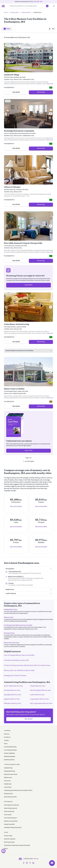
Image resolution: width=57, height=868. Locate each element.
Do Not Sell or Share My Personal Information (17, 845)
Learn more (28, 450)
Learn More (29, 285)
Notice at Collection (10, 839)
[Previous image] (6, 58)
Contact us (7, 737)
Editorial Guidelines (10, 757)
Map (52, 29)
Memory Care (15, 12)
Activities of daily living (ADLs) (13, 828)
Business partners (9, 760)
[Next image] (51, 58)
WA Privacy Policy (9, 842)
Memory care (8, 778)
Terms (6, 849)
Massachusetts (26, 12)
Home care (7, 781)
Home (6, 12)
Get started (28, 719)
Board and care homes (11, 774)
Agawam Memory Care (12, 699)
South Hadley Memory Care (13, 686)
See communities (16, 507)
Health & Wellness (28, 594)
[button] (47, 6)
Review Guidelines (9, 753)
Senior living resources (11, 808)
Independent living (9, 771)
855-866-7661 (38, 2)
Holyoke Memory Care (38, 686)
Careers (6, 740)
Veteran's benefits (9, 824)
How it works (8, 815)
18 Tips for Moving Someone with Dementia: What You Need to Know (27, 665)
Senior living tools (9, 812)
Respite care (8, 784)
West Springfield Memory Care (40, 690)
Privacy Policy (8, 836)
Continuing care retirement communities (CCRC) (18, 790)
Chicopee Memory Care (12, 690)
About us (7, 734)
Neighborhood (28, 590)
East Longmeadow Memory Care (41, 703)
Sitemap (36, 859)
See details (16, 92)
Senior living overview (10, 797)
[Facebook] (24, 863)
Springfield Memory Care (13, 695)
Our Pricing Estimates (10, 750)
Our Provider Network (10, 818)
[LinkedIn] (33, 863)
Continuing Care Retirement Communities (18, 625)
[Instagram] (27, 863)
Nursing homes (8, 794)
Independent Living (10, 610)
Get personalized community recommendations (28, 351)
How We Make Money (10, 747)
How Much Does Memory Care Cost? (17, 660)
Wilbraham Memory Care (12, 703)
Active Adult (8, 787)
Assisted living (8, 768)
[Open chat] (52, 863)
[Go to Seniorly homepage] (4, 6)
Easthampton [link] (37, 12)
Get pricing (41, 92)
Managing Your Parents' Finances (15, 676)
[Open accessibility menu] (3, 851)
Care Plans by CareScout (11, 805)
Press (6, 744)
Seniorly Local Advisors (11, 821)
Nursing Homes (9, 633)
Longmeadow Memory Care (39, 699)
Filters (7, 29)
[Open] (54, 6)
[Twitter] (30, 863)
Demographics (28, 569)
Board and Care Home (12, 643)
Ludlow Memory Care (37, 695)
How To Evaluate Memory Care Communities (19, 655)
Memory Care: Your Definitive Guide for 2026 (19, 671)
